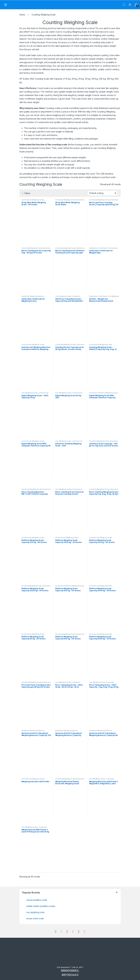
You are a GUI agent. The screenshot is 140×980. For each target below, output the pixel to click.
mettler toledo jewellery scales (41, 906)
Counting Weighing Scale (75, 32)
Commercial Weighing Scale (33, 200)
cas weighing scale (35, 912)
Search (124, 5)
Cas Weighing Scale (63, 296)
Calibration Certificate (98, 248)
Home (22, 15)
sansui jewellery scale (37, 900)
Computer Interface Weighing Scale (68, 297)
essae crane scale (35, 918)
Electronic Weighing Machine (70, 201)
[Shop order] (103, 193)
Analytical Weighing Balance (33, 296)
